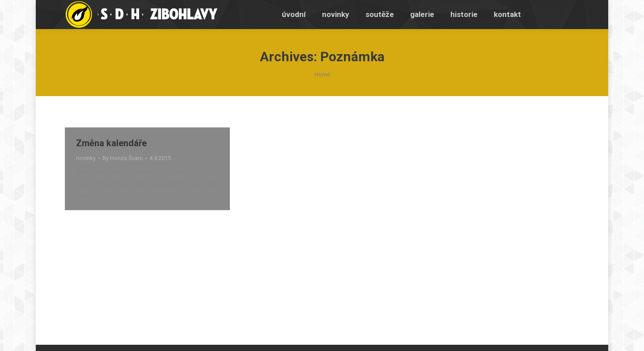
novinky (86, 158)
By (123, 158)
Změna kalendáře (111, 143)
